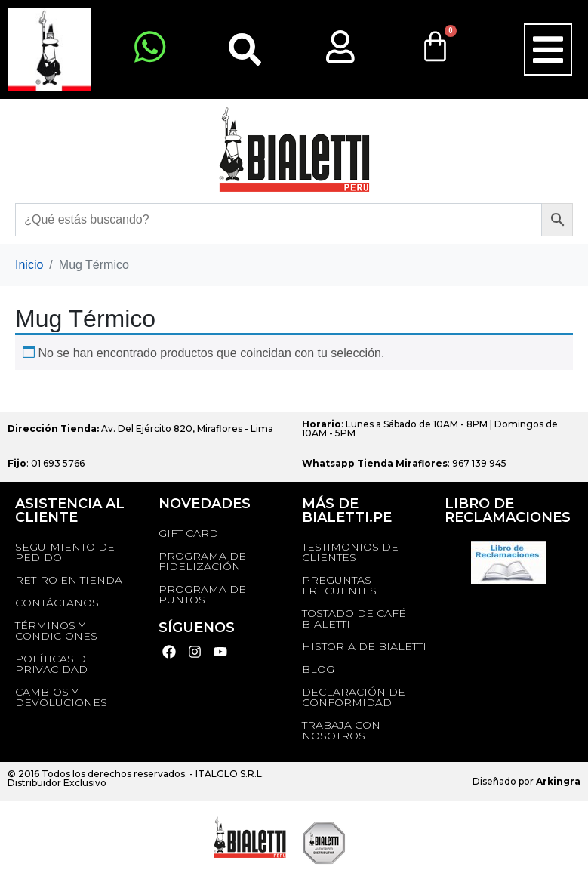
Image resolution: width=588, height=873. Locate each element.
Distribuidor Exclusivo (57, 783)
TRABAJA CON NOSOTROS (341, 730)
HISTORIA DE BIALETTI (364, 646)
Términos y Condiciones (56, 631)
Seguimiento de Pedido (65, 552)
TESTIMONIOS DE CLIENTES (350, 552)
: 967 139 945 (404, 463)
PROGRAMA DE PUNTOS (202, 594)
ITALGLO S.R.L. (230, 774)
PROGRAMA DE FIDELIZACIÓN (202, 561)
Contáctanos (57, 603)
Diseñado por (526, 781)
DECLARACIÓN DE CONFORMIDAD (354, 697)
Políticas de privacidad (54, 664)
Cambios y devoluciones (61, 697)
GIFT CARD (188, 533)
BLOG (318, 669)
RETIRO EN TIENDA (69, 580)
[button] (548, 50)
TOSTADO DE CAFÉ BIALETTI (354, 619)
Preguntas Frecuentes (339, 585)
